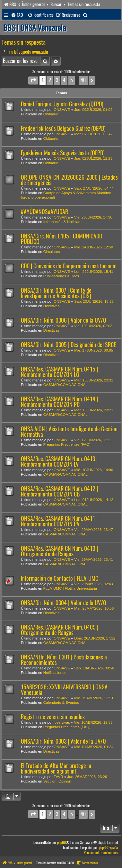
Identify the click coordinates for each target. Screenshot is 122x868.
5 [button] (72, 80)
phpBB (61, 842)
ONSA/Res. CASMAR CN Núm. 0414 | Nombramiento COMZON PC (59, 402)
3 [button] (57, 80)
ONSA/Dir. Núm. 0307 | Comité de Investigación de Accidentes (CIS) (56, 293)
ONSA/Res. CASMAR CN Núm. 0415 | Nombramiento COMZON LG (59, 372)
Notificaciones (55, 673)
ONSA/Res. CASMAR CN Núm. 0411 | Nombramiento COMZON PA (59, 521)
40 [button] (83, 80)
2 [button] (50, 80)
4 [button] (64, 80)
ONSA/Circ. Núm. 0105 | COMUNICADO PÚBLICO (62, 239)
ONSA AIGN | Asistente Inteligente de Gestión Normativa (69, 432)
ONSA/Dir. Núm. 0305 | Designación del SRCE (68, 345)
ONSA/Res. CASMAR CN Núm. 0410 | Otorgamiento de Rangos (59, 551)
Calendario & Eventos (61, 702)
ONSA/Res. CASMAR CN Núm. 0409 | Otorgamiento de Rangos (60, 630)
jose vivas (62, 722)
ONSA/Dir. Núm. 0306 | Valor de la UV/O (64, 320)
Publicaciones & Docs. (62, 276)
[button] (33, 81)
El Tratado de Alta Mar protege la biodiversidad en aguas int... (56, 768)
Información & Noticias (62, 222)
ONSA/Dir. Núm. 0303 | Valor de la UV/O (63, 741)
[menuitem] (17, 15)
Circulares (52, 252)
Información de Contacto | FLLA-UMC (60, 578)
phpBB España (108, 848)
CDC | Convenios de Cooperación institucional (69, 266)
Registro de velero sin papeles (53, 717)
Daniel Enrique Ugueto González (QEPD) (62, 104)
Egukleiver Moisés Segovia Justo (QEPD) (63, 153)
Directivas (51, 306)
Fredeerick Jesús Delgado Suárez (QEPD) (63, 128)
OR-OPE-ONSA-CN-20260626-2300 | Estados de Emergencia (69, 180)
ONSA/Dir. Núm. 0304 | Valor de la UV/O (64, 603)
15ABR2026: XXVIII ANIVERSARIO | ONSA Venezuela (64, 690)
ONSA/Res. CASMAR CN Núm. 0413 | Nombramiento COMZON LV (59, 461)
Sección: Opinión (57, 781)
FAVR (58, 777)
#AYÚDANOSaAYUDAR (44, 212)
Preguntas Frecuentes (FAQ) (67, 444)
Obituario (51, 114)
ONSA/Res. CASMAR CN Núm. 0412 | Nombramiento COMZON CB (59, 491)
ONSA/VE (62, 110)
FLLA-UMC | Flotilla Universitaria (70, 588)
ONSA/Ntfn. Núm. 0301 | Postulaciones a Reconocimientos (64, 660)
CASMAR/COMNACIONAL (65, 385)
